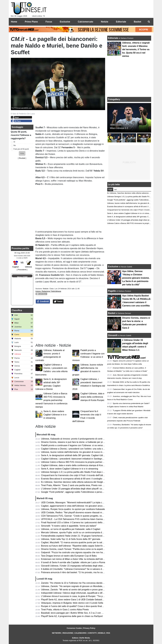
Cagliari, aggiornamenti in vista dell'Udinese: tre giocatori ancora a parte (76, 506)
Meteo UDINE (22, 277)
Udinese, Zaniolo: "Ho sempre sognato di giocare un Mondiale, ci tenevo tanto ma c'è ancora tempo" (91, 586)
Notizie (46, 289)
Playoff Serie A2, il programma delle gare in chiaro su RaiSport (72, 616)
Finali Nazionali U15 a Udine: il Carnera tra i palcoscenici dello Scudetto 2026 (79, 522)
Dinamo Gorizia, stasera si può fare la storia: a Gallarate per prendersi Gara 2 (79, 442)
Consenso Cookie (74, 628)
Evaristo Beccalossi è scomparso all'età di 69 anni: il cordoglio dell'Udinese (78, 479)
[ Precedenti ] (22, 270)
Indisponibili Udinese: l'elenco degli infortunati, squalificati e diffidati (74, 593)
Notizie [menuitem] (105, 22)
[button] (22, 153)
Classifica (17, 310)
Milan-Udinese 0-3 (119, 128)
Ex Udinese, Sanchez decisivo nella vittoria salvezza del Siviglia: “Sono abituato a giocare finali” (88, 482)
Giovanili (113, 335)
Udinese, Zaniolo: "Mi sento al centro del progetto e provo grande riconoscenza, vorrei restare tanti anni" (92, 590)
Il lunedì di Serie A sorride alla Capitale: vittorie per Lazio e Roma (73, 562)
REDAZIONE (68, 633)
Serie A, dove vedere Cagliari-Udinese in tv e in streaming (55, 415)
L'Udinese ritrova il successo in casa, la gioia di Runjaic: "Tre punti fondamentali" (81, 596)
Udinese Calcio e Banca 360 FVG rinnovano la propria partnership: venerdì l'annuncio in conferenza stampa (51, 400)
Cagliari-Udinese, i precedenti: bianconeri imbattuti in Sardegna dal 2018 (77, 459)
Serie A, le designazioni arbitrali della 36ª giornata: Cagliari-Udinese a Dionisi (79, 455)
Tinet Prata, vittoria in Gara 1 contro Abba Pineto (65, 610)
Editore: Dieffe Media (81, 638)
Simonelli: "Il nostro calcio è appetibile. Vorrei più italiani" (69, 526)
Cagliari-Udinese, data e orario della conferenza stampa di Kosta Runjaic (92, 397)
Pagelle (112, 291)
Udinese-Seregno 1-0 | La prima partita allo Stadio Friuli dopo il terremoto (77, 472)
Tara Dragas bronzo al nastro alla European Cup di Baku (69, 556)
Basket (112, 313)
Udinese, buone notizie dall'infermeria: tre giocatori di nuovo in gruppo (75, 452)
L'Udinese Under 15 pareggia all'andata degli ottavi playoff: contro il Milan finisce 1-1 (83, 489)
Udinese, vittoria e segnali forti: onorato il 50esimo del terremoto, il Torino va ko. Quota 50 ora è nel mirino (136, 49)
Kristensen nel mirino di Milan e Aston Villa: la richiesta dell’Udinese (74, 559)
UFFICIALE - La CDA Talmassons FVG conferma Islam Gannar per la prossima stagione (85, 519)
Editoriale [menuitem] (121, 22)
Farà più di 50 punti (21, 149)
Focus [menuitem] (49, 22)
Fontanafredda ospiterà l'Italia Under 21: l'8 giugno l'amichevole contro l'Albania (80, 536)
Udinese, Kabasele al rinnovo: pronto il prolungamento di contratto (74, 439)
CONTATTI (92, 633)
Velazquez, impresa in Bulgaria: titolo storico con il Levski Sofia (72, 603)
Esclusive (113, 267)
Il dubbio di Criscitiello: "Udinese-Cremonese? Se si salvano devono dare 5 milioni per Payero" (88, 569)
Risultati (22, 158)
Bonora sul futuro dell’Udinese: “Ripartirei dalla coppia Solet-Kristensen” (76, 546)
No (15, 145)
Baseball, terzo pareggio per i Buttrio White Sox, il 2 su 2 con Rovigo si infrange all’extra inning (88, 613)
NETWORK (57, 633)
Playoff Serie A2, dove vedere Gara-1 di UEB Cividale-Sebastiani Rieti (76, 600)
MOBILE (102, 633)
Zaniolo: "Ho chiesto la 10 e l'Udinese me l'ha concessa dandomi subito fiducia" (80, 583)
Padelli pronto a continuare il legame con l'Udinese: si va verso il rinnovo (77, 445)
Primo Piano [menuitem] (31, 22)
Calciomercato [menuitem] (86, 22)
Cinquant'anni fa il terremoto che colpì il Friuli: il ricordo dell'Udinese (74, 475)
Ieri (116, 189)
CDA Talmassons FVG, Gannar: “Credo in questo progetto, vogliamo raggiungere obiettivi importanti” (91, 516)
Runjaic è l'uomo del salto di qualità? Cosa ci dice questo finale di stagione (78, 606)
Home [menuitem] (14, 22)
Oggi (110, 189)
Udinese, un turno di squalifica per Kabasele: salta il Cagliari (71, 529)
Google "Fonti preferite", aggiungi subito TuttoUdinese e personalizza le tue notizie (82, 492)
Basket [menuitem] (137, 22)
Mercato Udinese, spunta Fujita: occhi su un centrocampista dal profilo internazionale (83, 532)
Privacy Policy (89, 628)
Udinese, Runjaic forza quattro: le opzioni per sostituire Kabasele (73, 509)
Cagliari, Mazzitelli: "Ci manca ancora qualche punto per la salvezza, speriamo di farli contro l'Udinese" (92, 542)
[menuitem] (149, 22)
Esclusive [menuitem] (65, 22)
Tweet (58, 302)
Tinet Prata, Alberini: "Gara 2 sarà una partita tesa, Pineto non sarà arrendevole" (81, 485)
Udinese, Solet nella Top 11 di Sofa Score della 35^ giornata (71, 539)
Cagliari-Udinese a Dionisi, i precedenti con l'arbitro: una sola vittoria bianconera (80, 449)
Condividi (43, 302)
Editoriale (113, 38)
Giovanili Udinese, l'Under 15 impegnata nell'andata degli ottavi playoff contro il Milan (83, 566)
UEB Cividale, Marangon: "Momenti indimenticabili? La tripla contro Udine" (78, 503)
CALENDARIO (80, 633)
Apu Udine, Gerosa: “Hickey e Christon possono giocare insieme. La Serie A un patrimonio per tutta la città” (136, 278)
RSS (108, 633)
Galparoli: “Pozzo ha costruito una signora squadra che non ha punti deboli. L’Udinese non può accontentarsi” (95, 552)
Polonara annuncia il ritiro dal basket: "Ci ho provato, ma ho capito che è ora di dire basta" (85, 572)
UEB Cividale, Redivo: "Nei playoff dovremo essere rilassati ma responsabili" (79, 512)
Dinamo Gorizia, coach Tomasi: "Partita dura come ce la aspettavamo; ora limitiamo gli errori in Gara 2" (92, 549)
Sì (14, 142)
